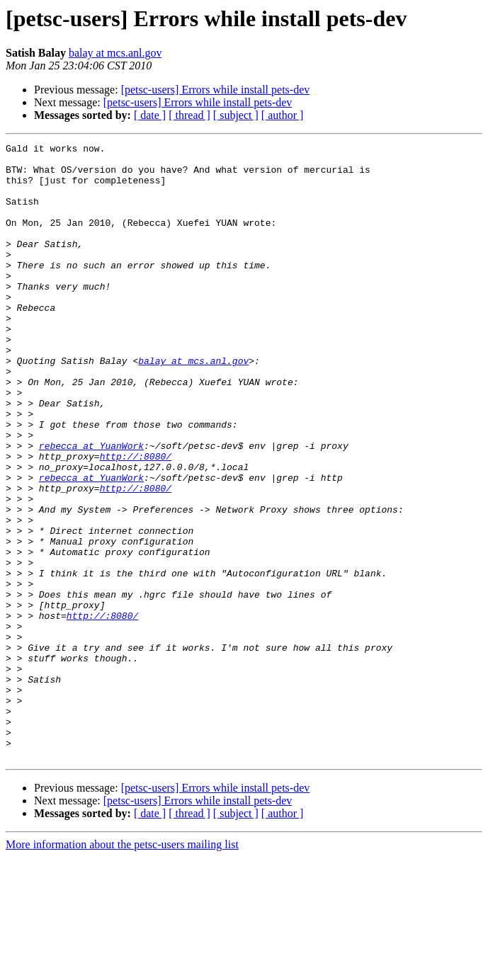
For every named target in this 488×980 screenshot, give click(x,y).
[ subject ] (236, 115)
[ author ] (283, 115)
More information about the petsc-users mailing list (122, 968)
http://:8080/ (136, 520)
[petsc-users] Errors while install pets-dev (216, 90)
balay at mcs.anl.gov (115, 53)
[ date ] (150, 115)
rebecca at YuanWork (91, 507)
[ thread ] (189, 115)
